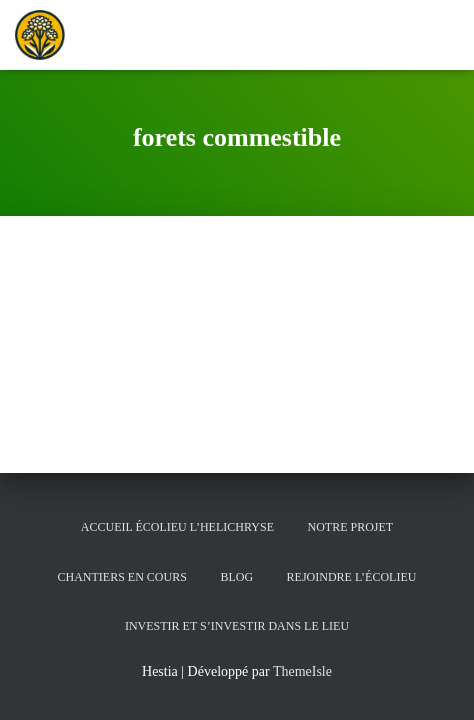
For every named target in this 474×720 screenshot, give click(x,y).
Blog (236, 577)
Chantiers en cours (122, 577)
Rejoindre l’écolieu (352, 577)
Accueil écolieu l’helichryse (177, 527)
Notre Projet (350, 527)
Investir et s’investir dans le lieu (237, 626)
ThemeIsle (302, 671)
